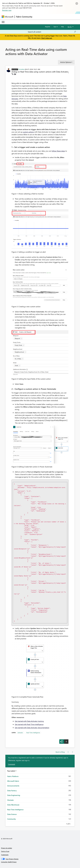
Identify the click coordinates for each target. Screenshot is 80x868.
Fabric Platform (13, 776)
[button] (69, 73)
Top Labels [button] (11, 771)
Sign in (56, 27)
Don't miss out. (47, 38)
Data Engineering (14, 795)
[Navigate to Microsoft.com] (8, 17)
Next (73, 823)
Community (12, 819)
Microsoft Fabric (13, 781)
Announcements (13, 786)
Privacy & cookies (7, 848)
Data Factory (12, 791)
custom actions (28, 132)
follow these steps (58, 151)
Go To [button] (70, 27)
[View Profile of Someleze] (22, 69)
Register (48, 27)
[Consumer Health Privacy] (40, 862)
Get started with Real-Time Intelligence (29, 724)
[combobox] (52, 32)
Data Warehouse (13, 805)
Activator (20, 733)
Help (62, 27)
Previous (64, 823)
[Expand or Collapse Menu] (3, 22)
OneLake (10, 800)
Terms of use (5, 851)
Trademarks (5, 855)
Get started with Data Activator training (29, 721)
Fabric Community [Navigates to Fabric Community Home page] (24, 17)
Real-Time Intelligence (33, 733)
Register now (7, 10)
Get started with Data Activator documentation (32, 728)
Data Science (12, 814)
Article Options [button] (66, 62)
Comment (12, 764)
